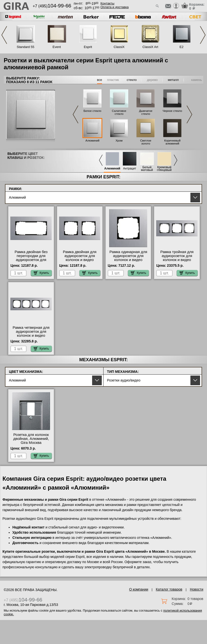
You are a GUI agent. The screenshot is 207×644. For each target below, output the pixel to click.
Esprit (88, 47)
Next (203, 35)
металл (173, 80)
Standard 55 (26, 47)
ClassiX (119, 47)
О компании (139, 589)
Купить (41, 273)
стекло (132, 80)
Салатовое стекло (119, 112)
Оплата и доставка (115, 7)
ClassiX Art (150, 47)
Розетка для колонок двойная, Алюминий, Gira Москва (31, 439)
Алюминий (92, 141)
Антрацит (130, 169)
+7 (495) (52, 6)
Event (57, 47)
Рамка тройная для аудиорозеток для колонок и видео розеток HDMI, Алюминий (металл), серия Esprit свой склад (177, 262)
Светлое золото (146, 142)
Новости (197, 589)
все (100, 80)
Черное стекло (172, 111)
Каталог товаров (169, 589)
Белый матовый (147, 169)
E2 (181, 47)
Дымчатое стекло (146, 112)
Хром (119, 141)
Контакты (107, 3)
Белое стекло (92, 111)
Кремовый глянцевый (164, 169)
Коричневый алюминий (172, 142)
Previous (4, 35)
